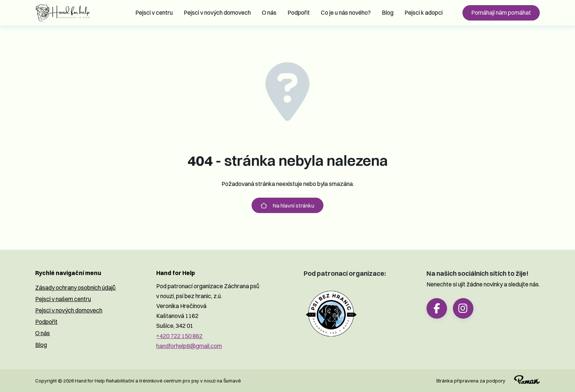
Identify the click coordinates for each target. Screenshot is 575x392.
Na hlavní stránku (287, 206)
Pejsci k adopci (424, 12)
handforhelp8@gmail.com (189, 346)
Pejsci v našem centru (63, 299)
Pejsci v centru (154, 12)
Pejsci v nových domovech (217, 12)
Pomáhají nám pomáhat (501, 12)
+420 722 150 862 (179, 336)
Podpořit (299, 12)
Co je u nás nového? (346, 12)
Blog (388, 12)
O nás (269, 12)
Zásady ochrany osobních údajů (75, 287)
